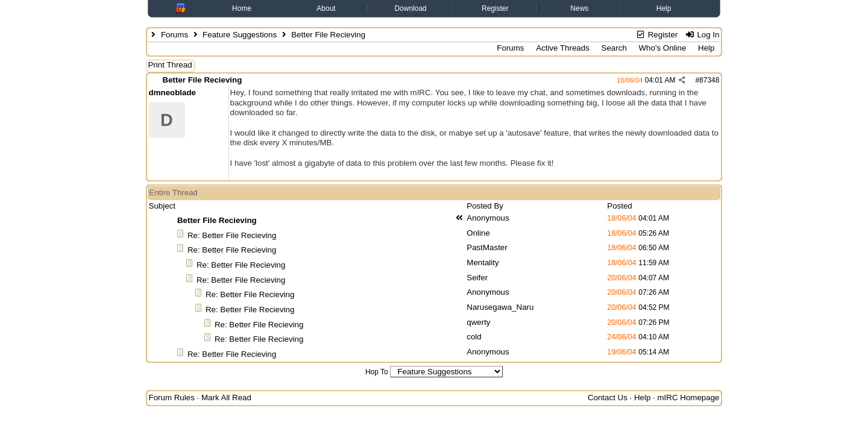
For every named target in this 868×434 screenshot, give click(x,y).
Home (242, 8)
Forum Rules (172, 398)
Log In (702, 35)
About (326, 8)
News (579, 8)
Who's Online (663, 48)
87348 (709, 80)
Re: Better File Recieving (232, 235)
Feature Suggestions (240, 35)
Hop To (377, 372)
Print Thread (170, 65)
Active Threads (563, 48)
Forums (175, 35)
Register (495, 8)
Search (614, 48)
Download (410, 8)
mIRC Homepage (689, 398)
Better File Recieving (203, 80)
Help (664, 8)
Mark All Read (226, 398)
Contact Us (608, 398)
